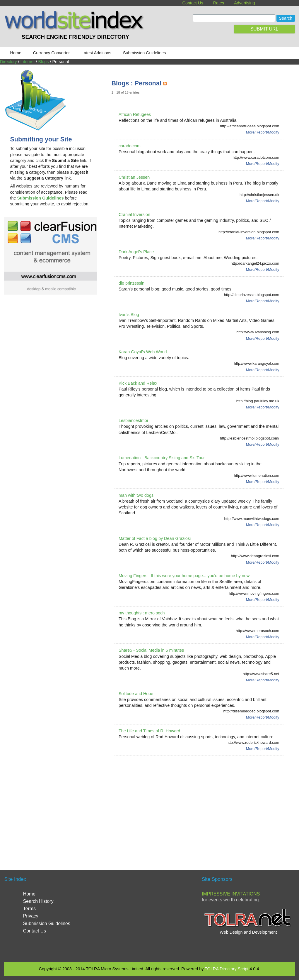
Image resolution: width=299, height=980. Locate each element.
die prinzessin (131, 283)
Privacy (31, 916)
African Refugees (135, 114)
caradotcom (130, 146)
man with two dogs (136, 495)
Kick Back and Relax (138, 383)
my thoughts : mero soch (142, 613)
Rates (219, 3)
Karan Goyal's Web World (143, 352)
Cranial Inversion (134, 214)
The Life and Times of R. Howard (149, 731)
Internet (28, 62)
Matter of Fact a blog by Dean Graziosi (155, 538)
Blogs (43, 62)
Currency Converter (52, 53)
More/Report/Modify (263, 132)
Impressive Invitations (231, 894)
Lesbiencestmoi (133, 420)
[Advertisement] (205, 806)
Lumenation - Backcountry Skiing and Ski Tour (162, 458)
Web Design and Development (248, 932)
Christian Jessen (134, 177)
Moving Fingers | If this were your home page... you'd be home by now (184, 576)
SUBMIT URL (264, 29)
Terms (29, 909)
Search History (38, 901)
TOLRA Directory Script (227, 969)
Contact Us (193, 3)
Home (16, 53)
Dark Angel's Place (136, 252)
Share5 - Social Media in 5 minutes (151, 650)
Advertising (244, 3)
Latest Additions (96, 53)
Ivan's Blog (129, 315)
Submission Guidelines (144, 53)
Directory (8, 62)
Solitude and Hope (136, 694)
